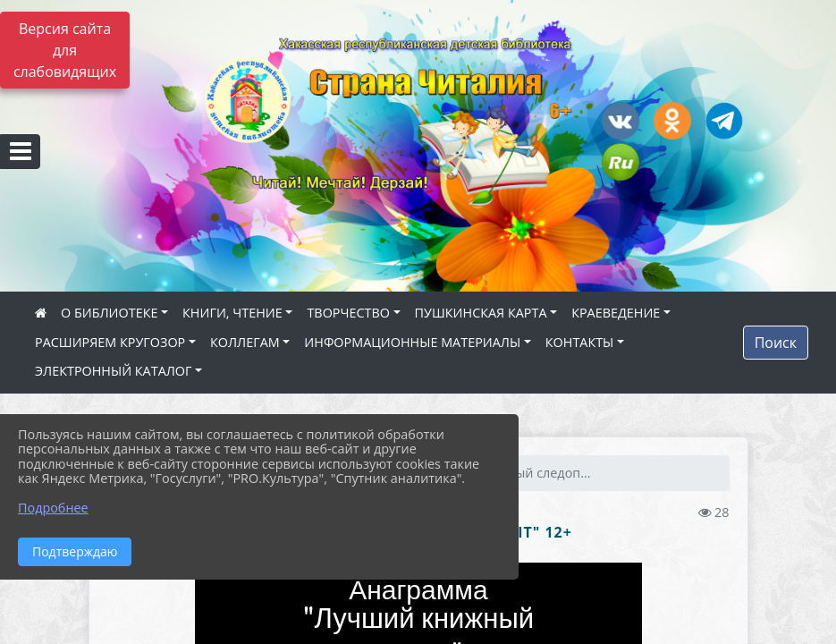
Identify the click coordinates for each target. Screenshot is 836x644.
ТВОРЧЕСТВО (348, 313)
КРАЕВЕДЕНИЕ (616, 313)
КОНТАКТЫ (580, 342)
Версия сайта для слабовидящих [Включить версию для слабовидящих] (65, 50)
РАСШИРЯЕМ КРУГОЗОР (110, 342)
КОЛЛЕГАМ (245, 342)
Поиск (776, 343)
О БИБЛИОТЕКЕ (109, 313)
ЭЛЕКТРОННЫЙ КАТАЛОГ (114, 371)
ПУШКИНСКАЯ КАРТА (481, 313)
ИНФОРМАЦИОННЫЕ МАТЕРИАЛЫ (412, 342)
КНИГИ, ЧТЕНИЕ (232, 313)
